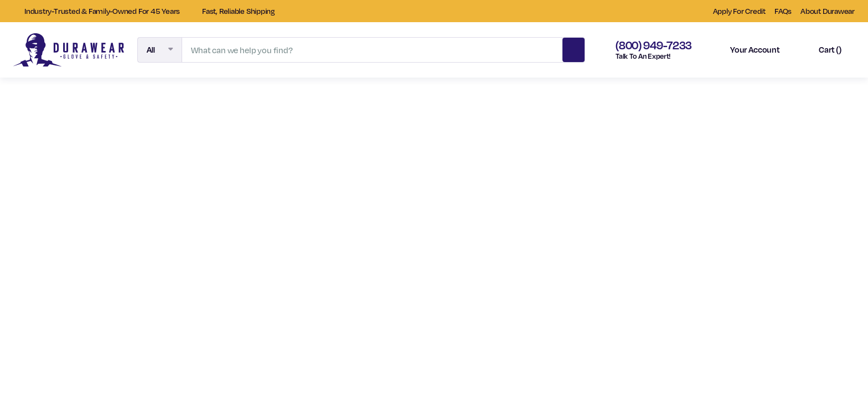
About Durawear (828, 11)
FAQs (783, 11)
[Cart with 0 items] (820, 50)
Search (573, 48)
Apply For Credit (739, 11)
